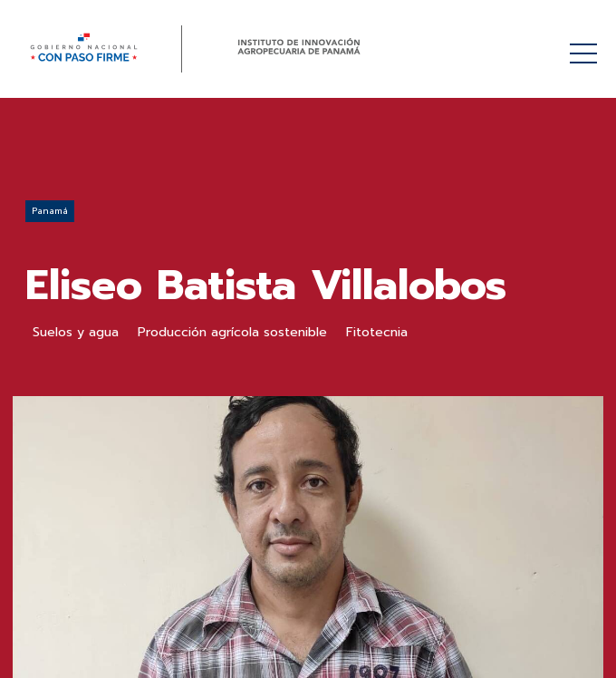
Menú (587, 44)
